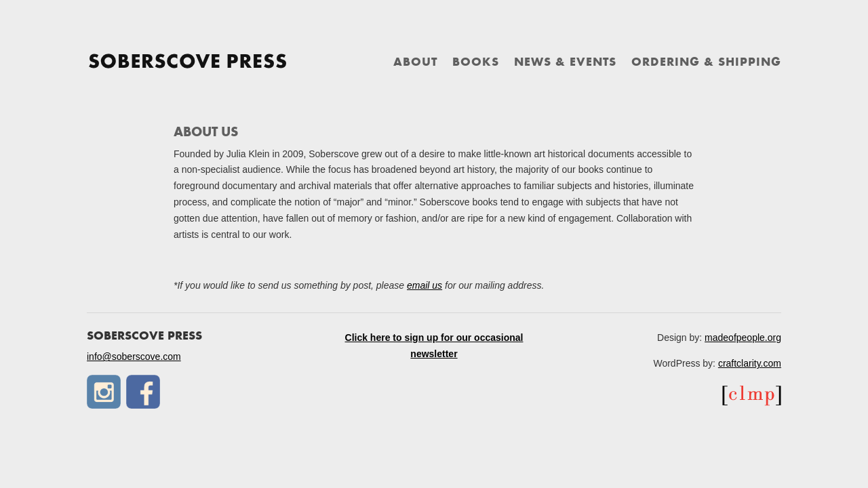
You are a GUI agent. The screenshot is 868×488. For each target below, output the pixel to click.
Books (476, 63)
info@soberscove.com (134, 357)
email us (425, 285)
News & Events (565, 63)
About (415, 63)
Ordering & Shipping (706, 63)
